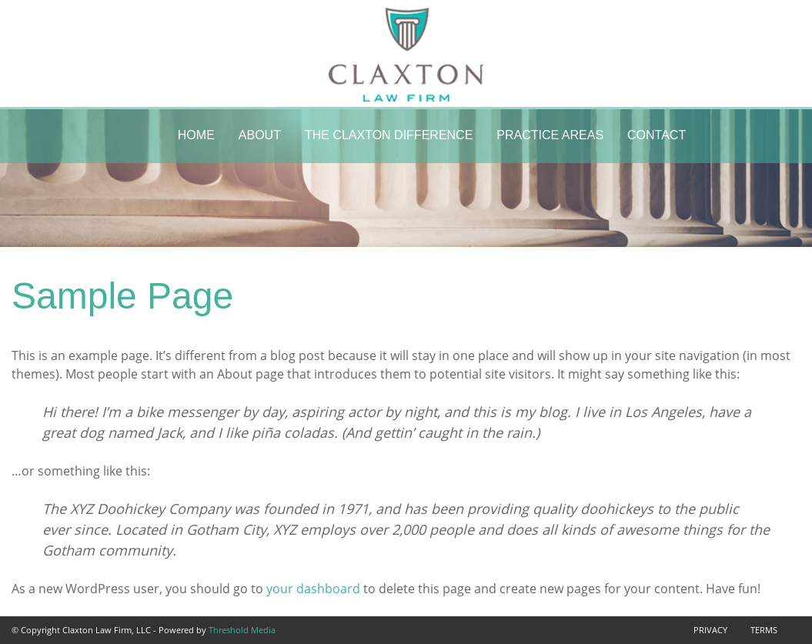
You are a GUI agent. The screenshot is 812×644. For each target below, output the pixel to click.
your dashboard (313, 589)
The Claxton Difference (389, 135)
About (260, 135)
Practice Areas (550, 135)
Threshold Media (242, 630)
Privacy (710, 630)
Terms (764, 630)
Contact (657, 135)
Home (196, 135)
